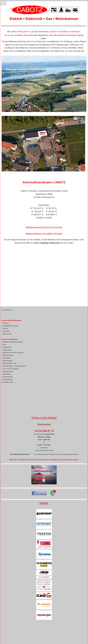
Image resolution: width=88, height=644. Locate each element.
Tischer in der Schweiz (44, 418)
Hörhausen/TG (7, 310)
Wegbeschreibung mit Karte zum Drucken (44, 227)
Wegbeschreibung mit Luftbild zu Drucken (44, 234)
